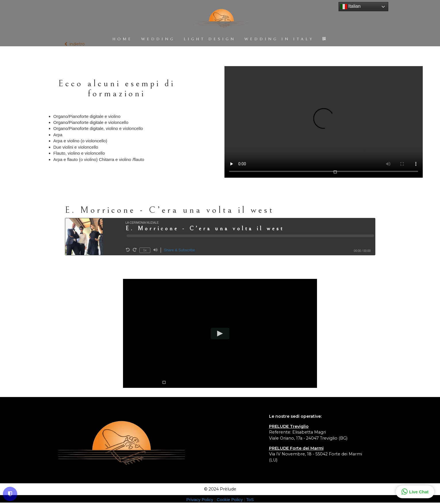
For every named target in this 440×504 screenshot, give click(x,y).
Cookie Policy (230, 500)
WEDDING (158, 39)
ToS (250, 500)
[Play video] (220, 334)
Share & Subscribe (179, 250)
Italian (350, 7)
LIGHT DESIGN (210, 39)
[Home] (221, 19)
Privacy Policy (200, 500)
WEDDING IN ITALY (279, 39)
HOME (122, 39)
